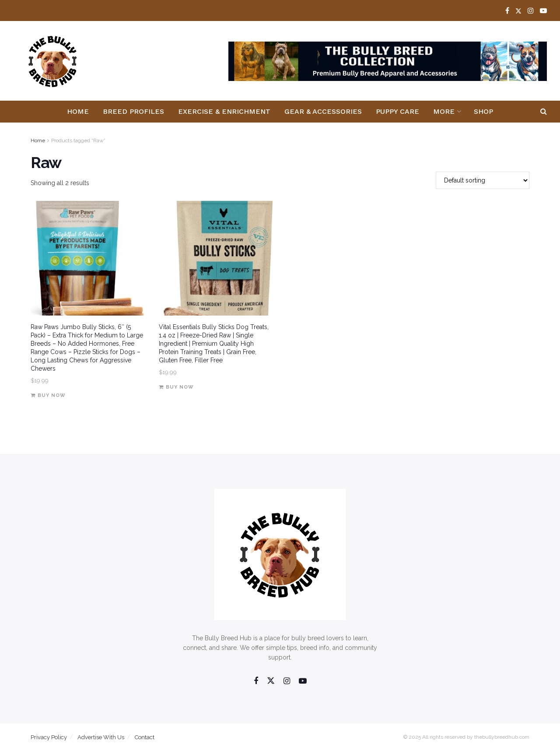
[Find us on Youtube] (303, 681)
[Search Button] (544, 112)
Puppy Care (397, 111)
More (444, 111)
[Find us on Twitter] (271, 681)
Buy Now (52, 395)
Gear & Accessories (323, 111)
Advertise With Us (101, 737)
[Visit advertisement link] (388, 61)
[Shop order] (483, 180)
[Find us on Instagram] (287, 681)
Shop (483, 111)
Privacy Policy (49, 737)
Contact (145, 737)
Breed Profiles (133, 111)
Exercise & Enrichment (224, 111)
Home (78, 111)
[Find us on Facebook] (256, 681)
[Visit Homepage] (53, 61)
